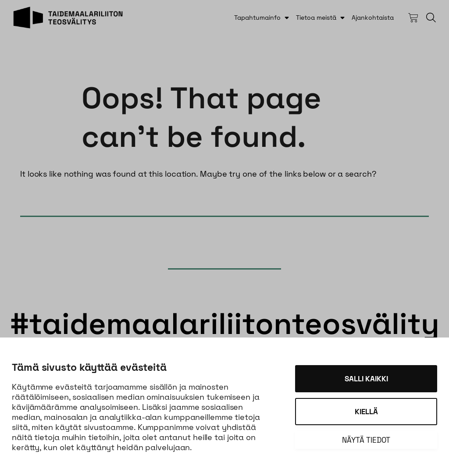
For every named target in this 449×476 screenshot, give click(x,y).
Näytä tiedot (366, 440)
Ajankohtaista (373, 18)
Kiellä (366, 412)
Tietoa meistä (316, 18)
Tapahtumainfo (257, 18)
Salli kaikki (366, 379)
